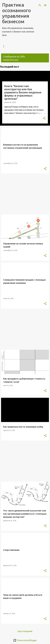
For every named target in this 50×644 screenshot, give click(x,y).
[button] (44, 119)
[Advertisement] (25, 194)
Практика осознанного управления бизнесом (16, 13)
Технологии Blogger (25, 640)
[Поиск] (40, 5)
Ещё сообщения (25, 631)
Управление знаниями (13, 46)
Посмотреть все (11, 60)
